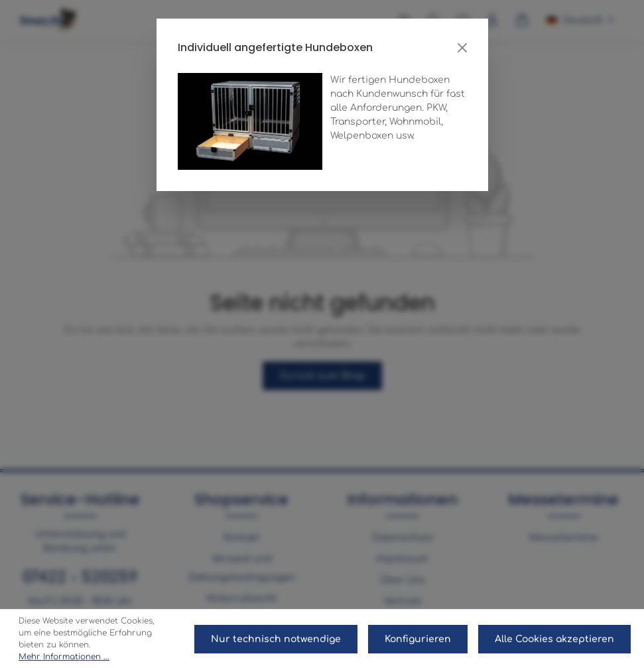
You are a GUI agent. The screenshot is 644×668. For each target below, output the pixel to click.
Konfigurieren (418, 639)
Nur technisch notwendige (276, 639)
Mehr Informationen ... (64, 657)
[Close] (462, 48)
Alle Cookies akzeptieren (554, 639)
